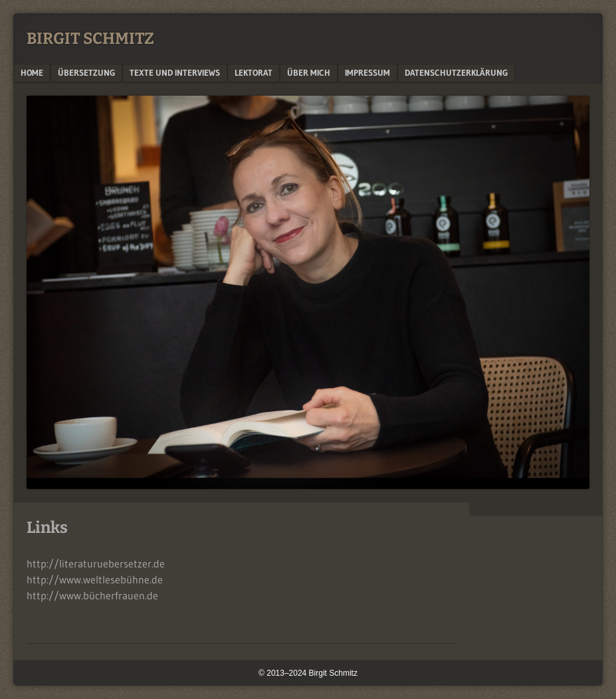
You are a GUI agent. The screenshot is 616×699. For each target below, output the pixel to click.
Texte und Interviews (175, 72)
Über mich (309, 72)
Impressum (367, 72)
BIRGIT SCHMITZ (90, 39)
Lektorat (254, 72)
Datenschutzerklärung (456, 72)
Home (32, 72)
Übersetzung (86, 72)
